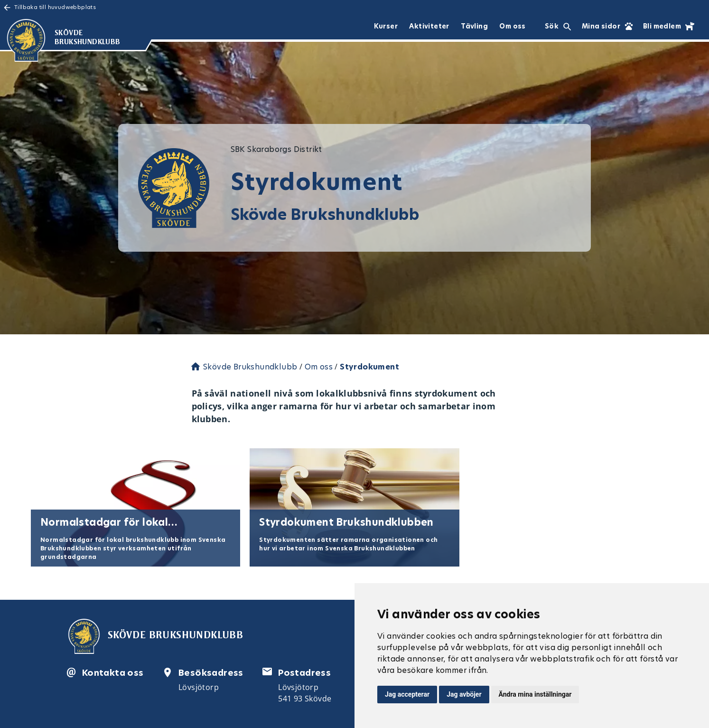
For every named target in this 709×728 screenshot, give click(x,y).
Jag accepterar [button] (407, 694)
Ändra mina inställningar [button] (535, 694)
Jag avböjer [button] (464, 694)
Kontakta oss (113, 673)
